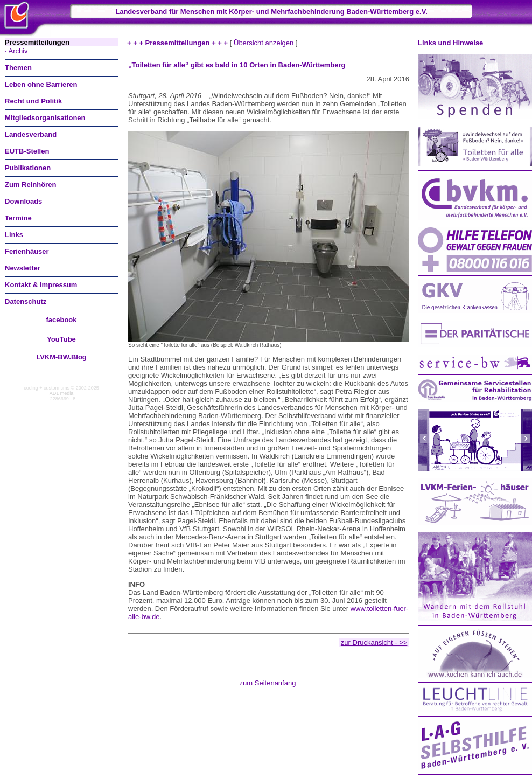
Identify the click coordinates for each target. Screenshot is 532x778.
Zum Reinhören (30, 185)
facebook (61, 320)
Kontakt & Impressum (41, 285)
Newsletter (23, 268)
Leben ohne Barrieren (41, 84)
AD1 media (62, 393)
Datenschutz (26, 301)
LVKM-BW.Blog (61, 357)
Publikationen (28, 168)
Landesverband (31, 134)
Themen (18, 68)
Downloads (23, 201)
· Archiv (16, 51)
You (61, 339)
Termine (18, 218)
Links (14, 235)
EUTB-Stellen (27, 151)
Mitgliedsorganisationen (45, 118)
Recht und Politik (33, 101)
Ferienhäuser (27, 251)
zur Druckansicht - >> (374, 642)
